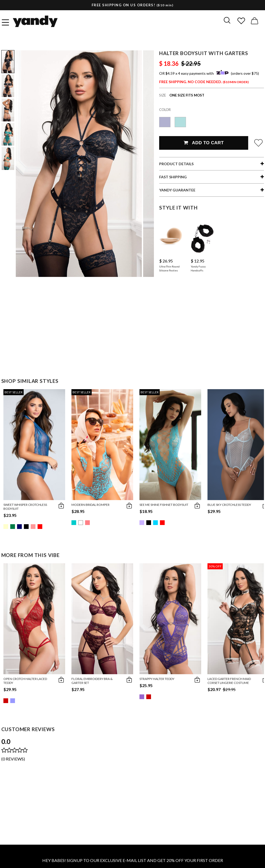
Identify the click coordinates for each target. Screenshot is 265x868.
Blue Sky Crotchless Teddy (229, 505)
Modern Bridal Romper (90, 505)
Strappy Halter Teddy (157, 679)
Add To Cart (204, 143)
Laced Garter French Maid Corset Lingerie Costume (229, 681)
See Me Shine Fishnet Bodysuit (164, 505)
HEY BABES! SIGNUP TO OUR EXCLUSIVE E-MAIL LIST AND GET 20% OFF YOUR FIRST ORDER (133, 860)
